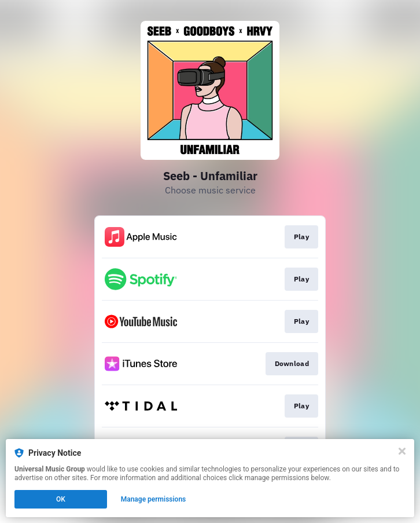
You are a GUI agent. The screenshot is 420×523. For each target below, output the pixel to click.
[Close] (402, 451)
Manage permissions (154, 499)
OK (61, 499)
